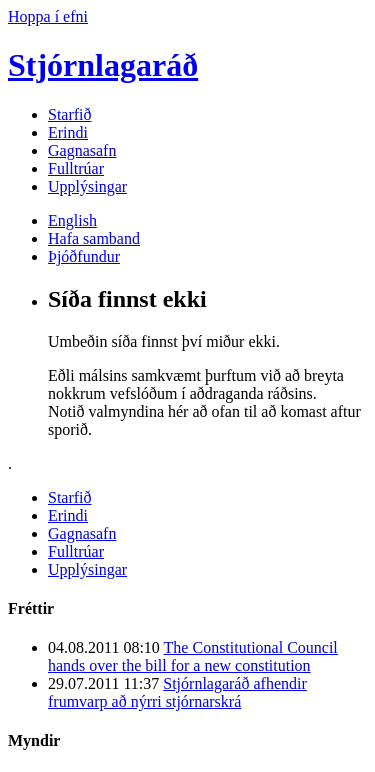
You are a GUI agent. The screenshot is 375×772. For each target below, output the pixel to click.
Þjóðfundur (84, 256)
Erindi (68, 132)
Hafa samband (94, 238)
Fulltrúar (76, 168)
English (72, 220)
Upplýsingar (87, 186)
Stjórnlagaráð (103, 65)
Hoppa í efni (48, 16)
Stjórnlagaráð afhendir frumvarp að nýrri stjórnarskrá (177, 692)
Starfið (70, 114)
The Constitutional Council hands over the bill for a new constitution (193, 656)
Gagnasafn (82, 150)
